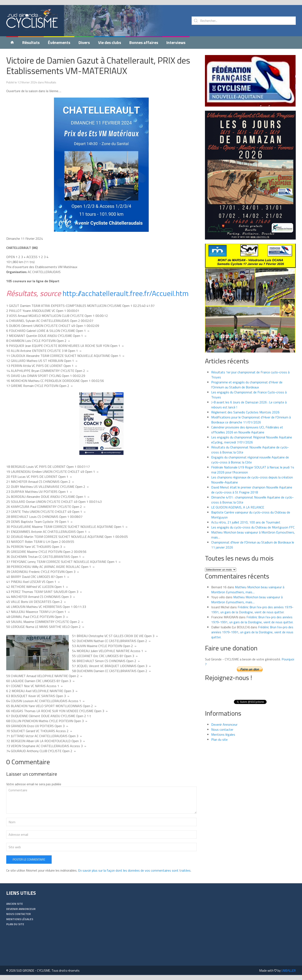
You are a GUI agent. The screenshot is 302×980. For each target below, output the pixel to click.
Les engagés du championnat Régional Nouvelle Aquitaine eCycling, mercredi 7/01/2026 (252, 440)
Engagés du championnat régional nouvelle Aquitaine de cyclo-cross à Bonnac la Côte (250, 460)
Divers (84, 42)
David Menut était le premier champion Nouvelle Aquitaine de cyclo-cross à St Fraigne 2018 (252, 490)
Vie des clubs (110, 42)
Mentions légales (223, 734)
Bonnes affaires (144, 42)
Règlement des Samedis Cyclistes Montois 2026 (245, 412)
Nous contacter (222, 729)
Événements (59, 42)
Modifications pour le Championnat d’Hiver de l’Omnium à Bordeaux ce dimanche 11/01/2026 (251, 420)
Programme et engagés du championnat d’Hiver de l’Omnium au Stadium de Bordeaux (247, 385)
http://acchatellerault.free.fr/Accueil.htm (125, 293)
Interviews (176, 42)
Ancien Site (15, 904)
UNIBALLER (288, 971)
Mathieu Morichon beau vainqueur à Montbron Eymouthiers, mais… (248, 590)
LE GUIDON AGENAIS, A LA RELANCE (238, 507)
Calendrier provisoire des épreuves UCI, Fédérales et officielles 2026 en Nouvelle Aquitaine (247, 430)
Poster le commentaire (29, 859)
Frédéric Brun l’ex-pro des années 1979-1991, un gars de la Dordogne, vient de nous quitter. (252, 610)
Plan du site (219, 739)
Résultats (31, 42)
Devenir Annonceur (224, 724)
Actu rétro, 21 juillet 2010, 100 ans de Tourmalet (246, 522)
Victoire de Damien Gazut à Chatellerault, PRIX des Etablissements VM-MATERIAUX (98, 65)
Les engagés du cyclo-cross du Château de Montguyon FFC (253, 527)
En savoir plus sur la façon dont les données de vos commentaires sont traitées (134, 870)
